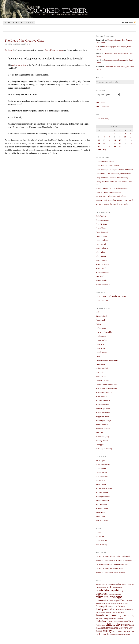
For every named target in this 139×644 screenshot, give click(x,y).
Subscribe (128, 22)
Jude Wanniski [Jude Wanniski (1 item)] (107, 612)
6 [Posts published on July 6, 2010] (104, 137)
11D (97, 312)
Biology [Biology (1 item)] (104, 587)
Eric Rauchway (102, 476)
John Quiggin (101, 256)
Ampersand (100, 320)
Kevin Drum (101, 376)
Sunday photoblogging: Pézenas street (110, 572)
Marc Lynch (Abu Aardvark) (107, 388)
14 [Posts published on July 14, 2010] (109, 140)
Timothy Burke (102, 440)
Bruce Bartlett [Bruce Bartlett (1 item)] (117, 587)
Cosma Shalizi (101, 340)
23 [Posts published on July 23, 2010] (120, 143)
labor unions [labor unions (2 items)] (118, 612)
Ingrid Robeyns (102, 248)
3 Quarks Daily (102, 316)
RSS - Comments (102, 106)
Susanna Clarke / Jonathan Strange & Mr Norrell (115, 200)
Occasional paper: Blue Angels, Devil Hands (113, 556)
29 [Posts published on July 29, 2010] (115, 147)
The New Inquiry (102, 436)
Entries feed (100, 536)
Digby (98, 356)
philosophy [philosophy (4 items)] (113, 624)
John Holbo (100, 252)
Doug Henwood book (54, 50)
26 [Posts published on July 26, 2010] (99, 147)
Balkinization (101, 328)
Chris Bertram (101, 224)
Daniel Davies (101, 472)
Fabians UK (100, 364)
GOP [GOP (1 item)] (115, 606)
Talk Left (99, 432)
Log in (98, 532)
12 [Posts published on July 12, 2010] (99, 140)
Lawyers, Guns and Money (106, 384)
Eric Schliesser (102, 228)
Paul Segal (100, 276)
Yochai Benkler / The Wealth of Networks (112, 204)
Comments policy (23, 23)
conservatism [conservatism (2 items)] (102, 600)
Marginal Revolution (104, 392)
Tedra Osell (100, 516)
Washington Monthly (104, 448)
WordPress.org (101, 544)
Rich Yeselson (101, 504)
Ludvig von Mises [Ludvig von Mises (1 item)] (122, 616)
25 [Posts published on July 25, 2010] (131, 143)
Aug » (105, 150)
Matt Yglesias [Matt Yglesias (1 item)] (107, 619)
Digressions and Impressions (107, 360)
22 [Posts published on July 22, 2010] (115, 143)
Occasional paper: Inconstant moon (109, 568)
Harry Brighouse (102, 240)
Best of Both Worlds (104, 332)
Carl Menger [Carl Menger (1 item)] (113, 594)
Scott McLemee (102, 508)
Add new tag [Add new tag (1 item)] (100, 584)
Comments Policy (103, 300)
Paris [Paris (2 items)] (131, 621)
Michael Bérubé (102, 492)
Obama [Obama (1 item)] (110, 622)
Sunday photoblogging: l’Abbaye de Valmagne (114, 560)
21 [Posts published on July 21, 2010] (109, 143)
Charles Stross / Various (105, 161)
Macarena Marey (102, 264)
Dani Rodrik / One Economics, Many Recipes (114, 174)
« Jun (99, 150)
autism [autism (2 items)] (118, 584)
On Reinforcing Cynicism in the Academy (112, 564)
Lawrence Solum (102, 380)
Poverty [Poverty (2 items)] (125, 625)
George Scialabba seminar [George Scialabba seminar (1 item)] (109, 603)
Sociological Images (104, 420)
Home (7, 23)
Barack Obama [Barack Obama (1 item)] (127, 584)
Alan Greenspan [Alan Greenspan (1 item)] (110, 584)
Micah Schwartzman (104, 488)
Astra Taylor (101, 460)
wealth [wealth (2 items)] (106, 634)
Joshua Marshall (102, 368)
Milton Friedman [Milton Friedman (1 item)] (118, 619)
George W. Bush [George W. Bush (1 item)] (123, 603)
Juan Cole (100, 372)
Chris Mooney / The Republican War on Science (114, 170)
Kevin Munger (101, 260)
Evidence (8, 50)
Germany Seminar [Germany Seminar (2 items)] (105, 606)
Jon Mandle (100, 480)
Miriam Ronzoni (102, 272)
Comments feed (102, 540)
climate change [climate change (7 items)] (109, 597)
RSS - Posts (100, 102)
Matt (98, 47)
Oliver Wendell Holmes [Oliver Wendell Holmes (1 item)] (121, 622)
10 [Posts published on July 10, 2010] (125, 137)
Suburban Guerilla (103, 428)
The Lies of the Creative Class (24, 41)
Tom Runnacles (102, 520)
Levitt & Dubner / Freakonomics (108, 192)
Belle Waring (101, 216)
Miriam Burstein (102, 404)
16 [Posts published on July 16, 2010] (120, 140)
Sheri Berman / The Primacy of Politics (111, 196)
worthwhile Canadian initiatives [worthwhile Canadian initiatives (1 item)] (120, 634)
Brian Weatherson (103, 464)
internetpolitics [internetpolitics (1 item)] (119, 609)
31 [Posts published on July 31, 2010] (125, 147)
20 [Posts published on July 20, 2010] (104, 143)
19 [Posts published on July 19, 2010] (99, 143)
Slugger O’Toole (102, 416)
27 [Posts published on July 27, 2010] (104, 147)
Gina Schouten (102, 236)
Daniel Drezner (102, 352)
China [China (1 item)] (119, 594)
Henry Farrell (101, 244)
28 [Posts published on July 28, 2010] (109, 147)
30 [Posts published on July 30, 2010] (120, 147)
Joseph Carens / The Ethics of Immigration (112, 188)
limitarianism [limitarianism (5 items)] (106, 615)
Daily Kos (100, 344)
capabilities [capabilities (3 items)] (103, 590)
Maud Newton (101, 396)
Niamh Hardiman (103, 500)
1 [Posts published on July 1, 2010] (115, 134)
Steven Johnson (102, 424)
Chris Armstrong (102, 220)
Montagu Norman (103, 496)
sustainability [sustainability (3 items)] (104, 631)
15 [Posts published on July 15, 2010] (115, 140)
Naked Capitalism (103, 408)
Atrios (98, 324)
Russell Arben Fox (103, 412)
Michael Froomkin (103, 400)
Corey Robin (101, 468)
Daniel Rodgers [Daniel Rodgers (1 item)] (114, 601)
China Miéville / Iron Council (107, 165)
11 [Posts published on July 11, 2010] (131, 137)
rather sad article (19, 65)
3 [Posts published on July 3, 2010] (125, 134)
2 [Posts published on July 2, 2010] (120, 134)
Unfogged (100, 444)
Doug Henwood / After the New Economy (112, 178)
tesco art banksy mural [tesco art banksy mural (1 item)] (119, 631)
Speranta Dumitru (103, 284)
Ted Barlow (100, 512)
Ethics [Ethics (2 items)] (122, 600)
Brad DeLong (101, 336)
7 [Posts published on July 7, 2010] (109, 137)
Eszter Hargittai (102, 232)
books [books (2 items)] (110, 587)
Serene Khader (102, 280)
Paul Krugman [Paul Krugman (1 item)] (100, 625)
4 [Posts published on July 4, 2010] (131, 134)
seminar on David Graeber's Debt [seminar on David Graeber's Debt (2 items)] (117, 628)
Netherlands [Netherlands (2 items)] (102, 621)
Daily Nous (100, 348)
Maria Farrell (101, 268)
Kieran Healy (101, 484)
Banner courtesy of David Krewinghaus (111, 296)
